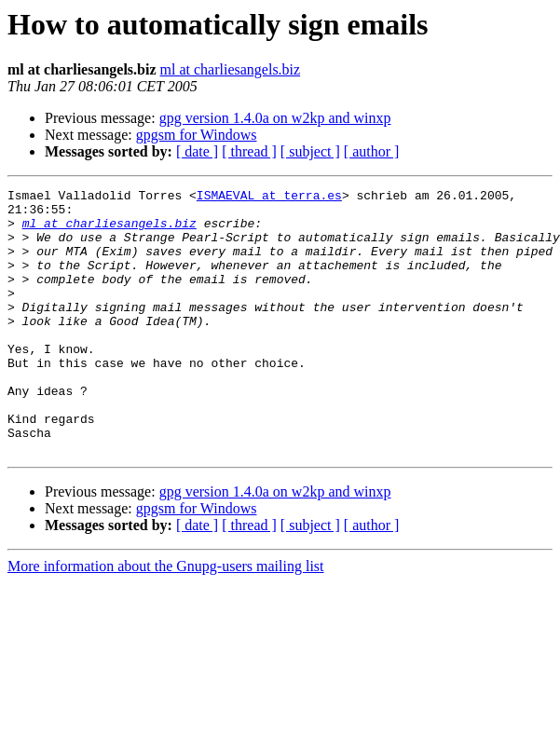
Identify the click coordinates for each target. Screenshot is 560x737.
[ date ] (197, 151)
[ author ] (372, 151)
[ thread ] (249, 151)
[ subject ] (310, 151)
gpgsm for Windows (197, 135)
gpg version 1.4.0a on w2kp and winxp (275, 118)
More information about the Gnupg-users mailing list (166, 619)
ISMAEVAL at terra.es (269, 198)
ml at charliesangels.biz (231, 69)
